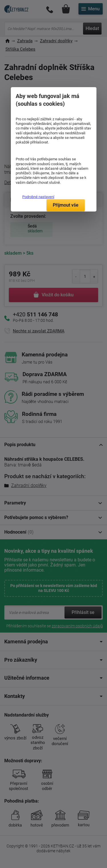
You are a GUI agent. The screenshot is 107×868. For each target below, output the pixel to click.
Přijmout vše (66, 205)
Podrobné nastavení (38, 197)
